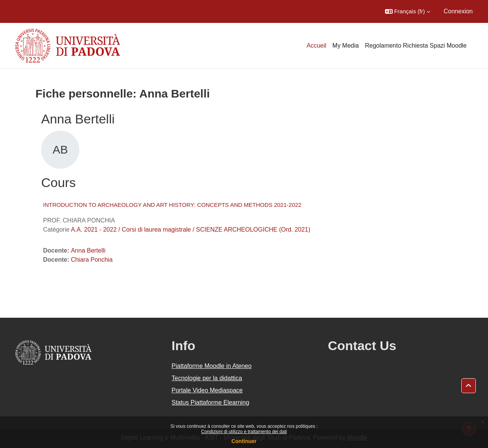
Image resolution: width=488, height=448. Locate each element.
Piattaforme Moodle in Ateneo (212, 366)
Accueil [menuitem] (316, 46)
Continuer (244, 441)
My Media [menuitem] (346, 46)
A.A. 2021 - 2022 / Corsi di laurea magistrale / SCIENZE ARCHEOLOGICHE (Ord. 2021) (191, 230)
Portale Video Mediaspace (207, 390)
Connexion (458, 11)
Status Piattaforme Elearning (210, 402)
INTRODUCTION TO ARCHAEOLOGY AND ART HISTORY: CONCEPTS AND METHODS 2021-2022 (172, 205)
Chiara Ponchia (92, 260)
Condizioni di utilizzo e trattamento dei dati (244, 432)
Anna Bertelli (88, 250)
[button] (408, 11)
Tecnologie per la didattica (207, 378)
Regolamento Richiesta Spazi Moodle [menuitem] (416, 46)
